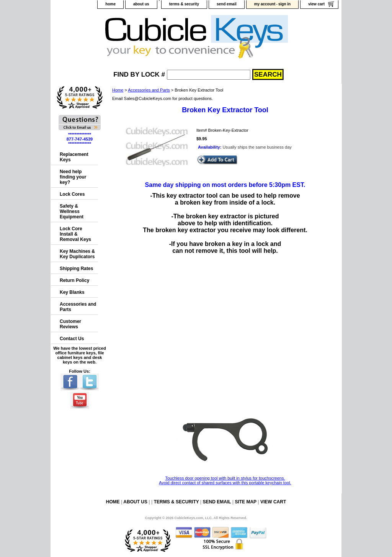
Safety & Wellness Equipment (72, 211)
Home (118, 90)
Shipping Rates (76, 269)
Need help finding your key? (73, 177)
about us (141, 4)
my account (265, 4)
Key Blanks (72, 292)
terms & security (184, 4)
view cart (316, 4)
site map (245, 502)
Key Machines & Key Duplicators (77, 254)
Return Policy (74, 280)
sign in (284, 4)
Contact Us (72, 339)
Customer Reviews (70, 324)
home (110, 4)
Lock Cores (72, 194)
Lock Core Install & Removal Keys (75, 234)
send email (227, 4)
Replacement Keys (74, 157)
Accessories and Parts (149, 90)
